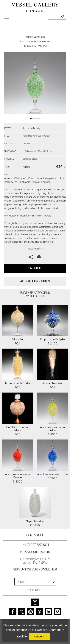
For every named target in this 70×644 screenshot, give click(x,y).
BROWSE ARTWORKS (35, 46)
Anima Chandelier (53, 384)
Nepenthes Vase (35, 522)
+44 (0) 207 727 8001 (35, 545)
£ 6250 (35, 526)
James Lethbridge (35, 37)
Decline (22, 637)
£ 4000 (17, 482)
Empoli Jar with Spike (53, 340)
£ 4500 (53, 435)
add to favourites (35, 281)
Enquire (35, 268)
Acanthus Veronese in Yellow (52, 429)
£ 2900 (53, 479)
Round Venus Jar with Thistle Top (18, 429)
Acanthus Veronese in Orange (18, 476)
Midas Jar (18, 340)
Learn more (57, 630)
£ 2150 (53, 344)
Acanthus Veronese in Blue (53, 475)
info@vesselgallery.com (35, 552)
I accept (39, 637)
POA (17, 344)
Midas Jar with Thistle (18, 384)
